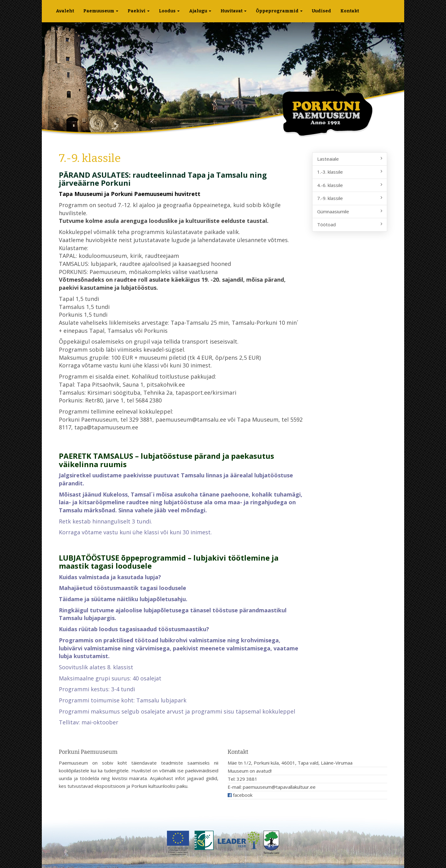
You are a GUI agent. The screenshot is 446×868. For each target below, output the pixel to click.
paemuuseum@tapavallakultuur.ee (279, 787)
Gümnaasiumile (350, 211)
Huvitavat (234, 11)
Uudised (321, 11)
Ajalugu (200, 11)
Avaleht (65, 11)
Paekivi (139, 11)
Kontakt (350, 11)
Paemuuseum (101, 11)
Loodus (169, 11)
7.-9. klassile (350, 198)
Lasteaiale (350, 159)
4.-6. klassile (350, 185)
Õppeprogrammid (279, 11)
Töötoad (350, 224)
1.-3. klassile (350, 172)
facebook (240, 795)
